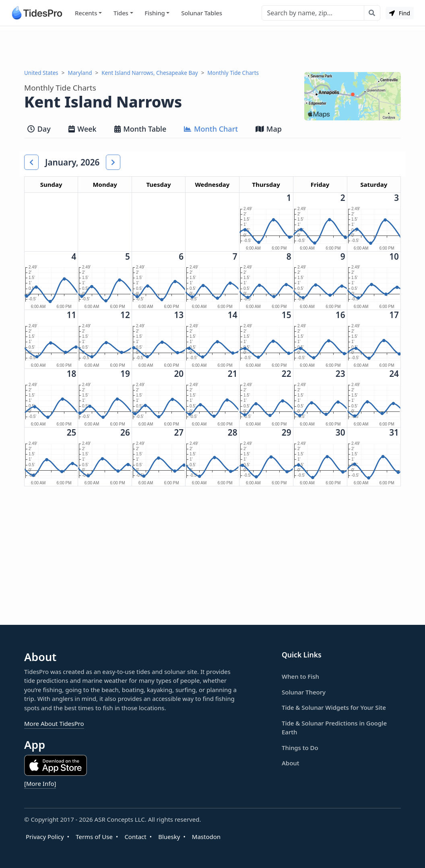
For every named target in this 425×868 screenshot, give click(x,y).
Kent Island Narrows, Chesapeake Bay (150, 73)
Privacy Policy (45, 837)
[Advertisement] (212, 48)
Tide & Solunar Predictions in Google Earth (334, 728)
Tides (121, 13)
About (290, 763)
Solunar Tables (202, 13)
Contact (135, 837)
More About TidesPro (54, 723)
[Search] (313, 13)
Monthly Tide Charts (233, 73)
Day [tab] (39, 129)
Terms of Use (94, 837)
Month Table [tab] (140, 129)
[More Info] (40, 783)
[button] (31, 162)
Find (400, 13)
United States (41, 73)
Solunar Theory (304, 692)
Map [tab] (269, 129)
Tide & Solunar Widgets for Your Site (334, 707)
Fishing (155, 13)
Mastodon (206, 837)
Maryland (80, 73)
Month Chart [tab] (211, 129)
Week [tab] (83, 129)
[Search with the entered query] (372, 13)
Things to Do (300, 748)
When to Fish (300, 676)
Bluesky (169, 837)
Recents (86, 13)
